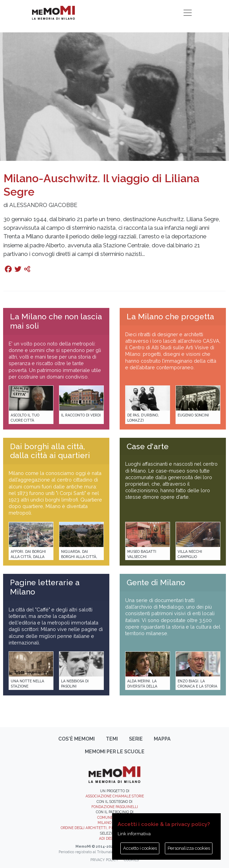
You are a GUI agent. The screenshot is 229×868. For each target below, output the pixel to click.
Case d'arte (148, 446)
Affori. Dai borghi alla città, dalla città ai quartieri (28, 557)
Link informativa (134, 834)
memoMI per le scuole (115, 752)
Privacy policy (104, 860)
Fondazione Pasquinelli (115, 807)
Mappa (162, 739)
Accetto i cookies (140, 848)
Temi (112, 739)
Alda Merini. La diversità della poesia (142, 686)
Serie (136, 739)
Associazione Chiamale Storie (115, 796)
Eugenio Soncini (193, 415)
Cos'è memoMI (77, 739)
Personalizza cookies (189, 848)
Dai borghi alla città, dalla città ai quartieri (50, 451)
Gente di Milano (156, 582)
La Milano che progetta (170, 317)
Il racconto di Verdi (81, 415)
